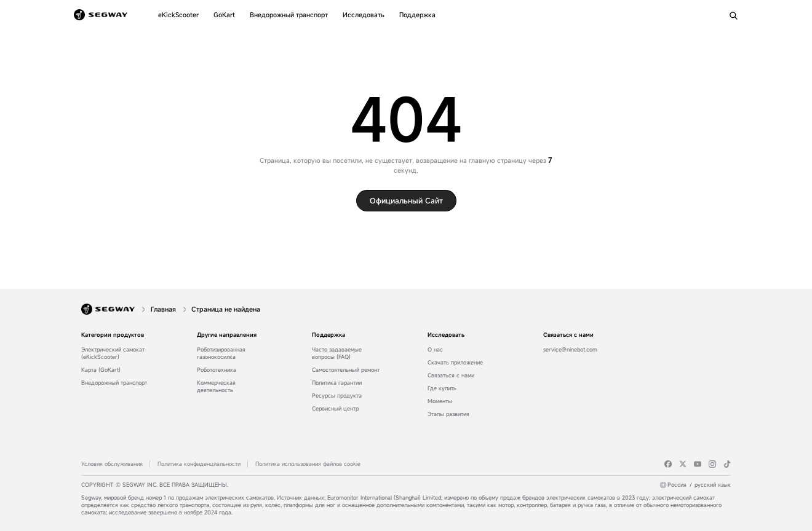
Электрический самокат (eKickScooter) (113, 353)
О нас (435, 350)
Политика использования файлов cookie (308, 464)
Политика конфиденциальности (199, 464)
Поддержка (328, 335)
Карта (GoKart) (101, 370)
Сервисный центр (335, 409)
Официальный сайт (406, 200)
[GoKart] (224, 15)
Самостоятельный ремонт (346, 370)
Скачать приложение (455, 363)
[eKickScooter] (178, 15)
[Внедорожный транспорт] (289, 15)
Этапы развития (448, 414)
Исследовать (446, 335)
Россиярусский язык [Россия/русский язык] (699, 485)
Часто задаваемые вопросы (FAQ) (337, 353)
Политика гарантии (337, 383)
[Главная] (164, 309)
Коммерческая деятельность (216, 387)
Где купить (442, 388)
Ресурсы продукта (337, 396)
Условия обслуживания (112, 464)
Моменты (440, 401)
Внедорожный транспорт (114, 383)
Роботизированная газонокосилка (221, 353)
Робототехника (217, 370)
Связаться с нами (451, 376)
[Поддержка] (417, 15)
